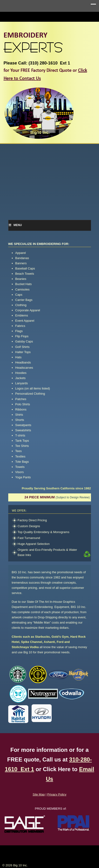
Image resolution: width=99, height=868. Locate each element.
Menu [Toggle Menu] (15, 225)
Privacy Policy (57, 794)
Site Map (39, 794)
